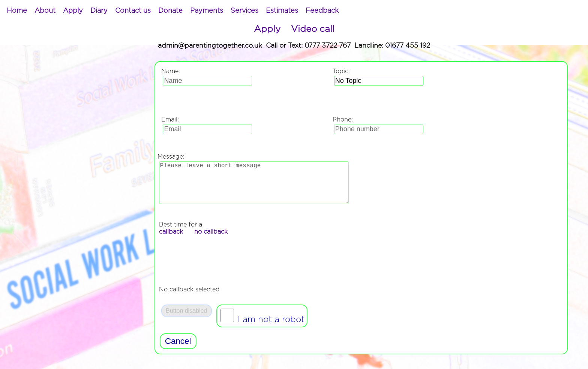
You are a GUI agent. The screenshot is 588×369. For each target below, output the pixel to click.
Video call (313, 29)
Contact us (133, 11)
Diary (99, 11)
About (45, 11)
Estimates (282, 11)
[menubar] (173, 11)
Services (244, 11)
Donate (170, 11)
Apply (73, 11)
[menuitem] (17, 11)
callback (171, 241)
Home (17, 11)
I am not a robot (270, 328)
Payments (207, 11)
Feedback (322, 11)
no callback (211, 241)
